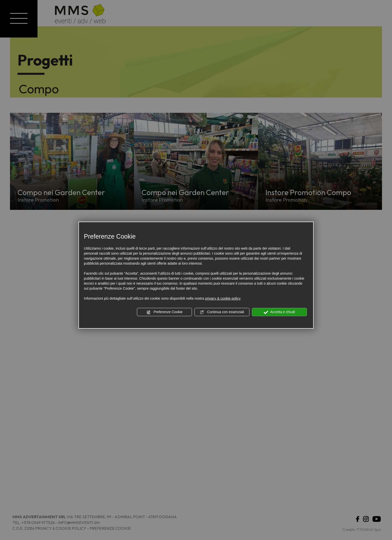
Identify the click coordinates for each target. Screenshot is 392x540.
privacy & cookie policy (223, 298)
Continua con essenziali (222, 312)
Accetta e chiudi (279, 312)
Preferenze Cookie (164, 312)
